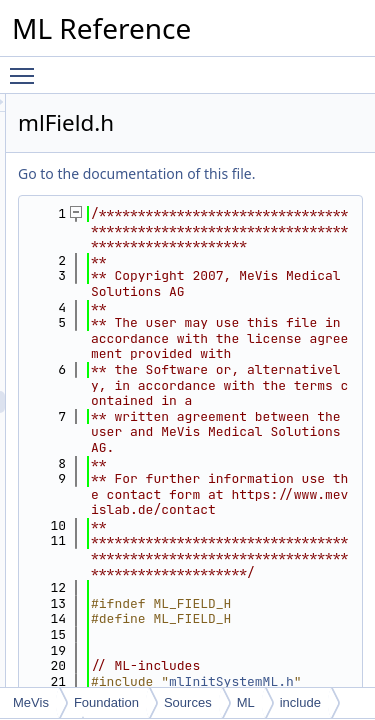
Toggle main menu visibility (27, 67)
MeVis (31, 702)
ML (246, 702)
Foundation (106, 702)
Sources (188, 702)
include (300, 702)
